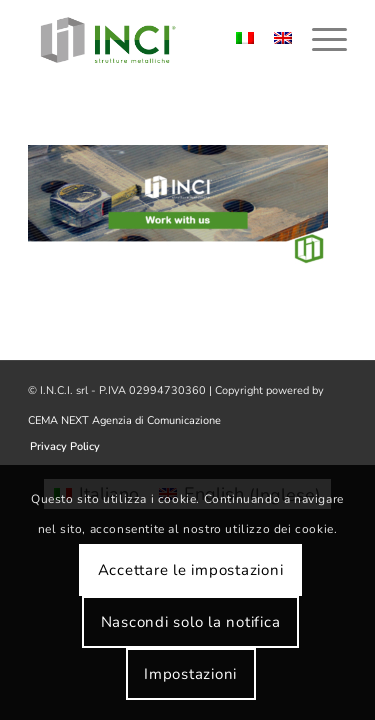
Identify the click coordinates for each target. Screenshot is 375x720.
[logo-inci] (155, 40)
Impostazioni (190, 674)
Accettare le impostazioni (191, 570)
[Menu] (319, 40)
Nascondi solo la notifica (191, 622)
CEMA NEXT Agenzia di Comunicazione (124, 420)
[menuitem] (319, 40)
